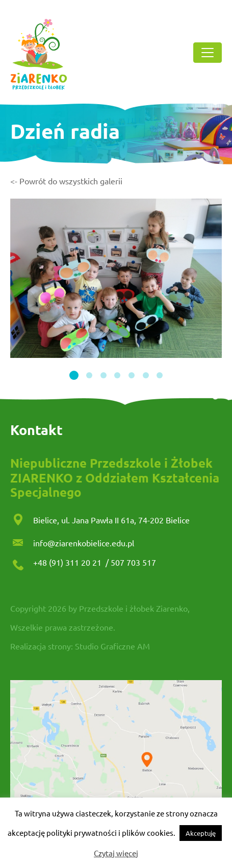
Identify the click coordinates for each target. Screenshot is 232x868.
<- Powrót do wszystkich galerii (66, 181)
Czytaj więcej (116, 853)
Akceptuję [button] (201, 833)
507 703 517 (133, 562)
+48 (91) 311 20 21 (68, 562)
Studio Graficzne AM (112, 646)
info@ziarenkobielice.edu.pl (84, 543)
